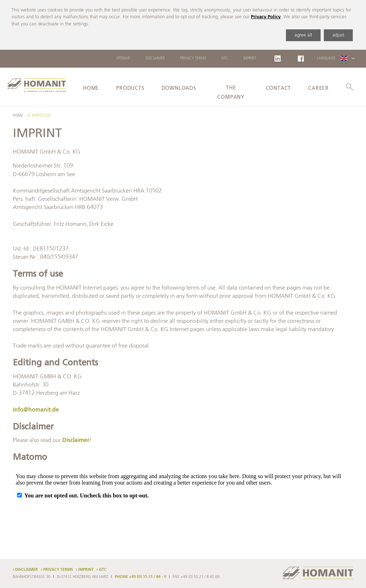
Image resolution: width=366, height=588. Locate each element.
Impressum (41, 116)
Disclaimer (155, 59)
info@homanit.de (36, 410)
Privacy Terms (193, 59)
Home (91, 88)
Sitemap (123, 59)
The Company (231, 93)
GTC (225, 59)
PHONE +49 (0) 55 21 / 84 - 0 (140, 577)
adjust (338, 35)
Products (130, 88)
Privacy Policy (266, 17)
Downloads (179, 88)
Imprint (250, 59)
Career (318, 88)
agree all (303, 35)
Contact (279, 88)
